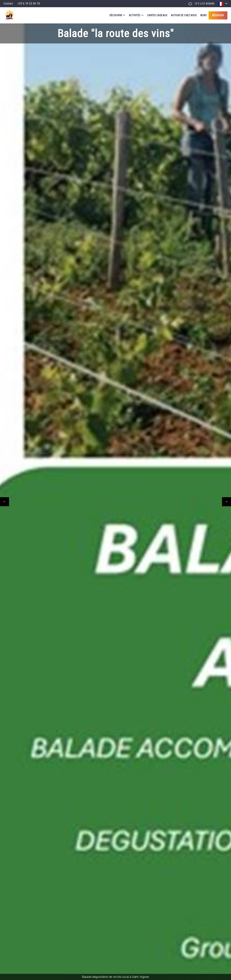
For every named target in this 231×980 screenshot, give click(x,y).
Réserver (218, 15)
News (204, 15)
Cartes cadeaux (157, 15)
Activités (136, 15)
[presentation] (5, 502)
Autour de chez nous (184, 15)
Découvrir (117, 15)
